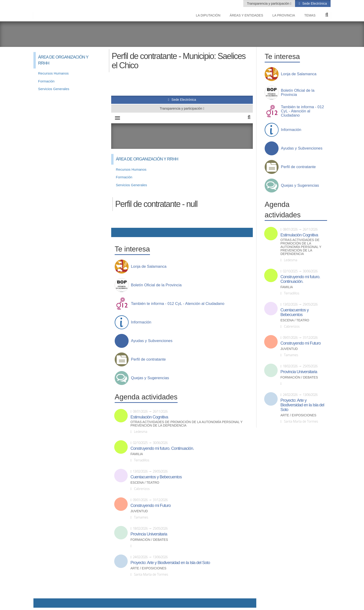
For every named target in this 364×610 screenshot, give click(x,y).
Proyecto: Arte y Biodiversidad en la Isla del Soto (302, 405)
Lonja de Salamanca (299, 74)
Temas (310, 15)
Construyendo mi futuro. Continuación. (300, 279)
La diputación (208, 15)
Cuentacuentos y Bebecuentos (295, 312)
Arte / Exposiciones (298, 415)
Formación (46, 81)
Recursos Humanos (53, 73)
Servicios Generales (54, 89)
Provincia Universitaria (299, 372)
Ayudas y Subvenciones (302, 148)
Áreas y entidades (246, 15)
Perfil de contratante (298, 167)
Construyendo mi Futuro (301, 343)
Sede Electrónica (314, 3)
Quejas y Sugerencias (300, 186)
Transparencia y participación (269, 3)
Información (291, 130)
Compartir (39, 603)
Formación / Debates (299, 377)
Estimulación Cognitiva (299, 235)
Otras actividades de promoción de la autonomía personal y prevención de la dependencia (301, 247)
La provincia (284, 15)
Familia (287, 287)
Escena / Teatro (295, 320)
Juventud (289, 349)
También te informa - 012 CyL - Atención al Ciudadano (302, 111)
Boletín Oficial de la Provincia (298, 93)
